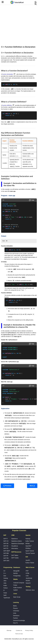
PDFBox (28, 548)
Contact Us (19, 631)
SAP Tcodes (15, 558)
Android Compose (19, 583)
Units (15, 613)
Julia (5, 583)
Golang (6, 578)
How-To (15, 623)
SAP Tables (15, 555)
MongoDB (16, 571)
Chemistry (16, 611)
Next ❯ (32, 486)
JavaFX (28, 560)
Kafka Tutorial (30, 541)
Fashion (16, 618)
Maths (15, 606)
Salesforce (14, 539)
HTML (28, 573)
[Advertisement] (19, 25)
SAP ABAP (7, 551)
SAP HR (6, 544)
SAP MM (6, 553)
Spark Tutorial (30, 551)
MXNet (28, 544)
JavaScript (29, 578)
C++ (5, 573)
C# (4, 571)
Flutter (15, 585)
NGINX (28, 581)
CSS (27, 576)
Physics (15, 608)
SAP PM (6, 558)
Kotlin (5, 586)
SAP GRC (6, 561)
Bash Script (17, 597)
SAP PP (6, 556)
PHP (27, 571)
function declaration (8, 74)
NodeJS (28, 583)
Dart (5, 576)
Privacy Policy (29, 631)
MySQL (16, 573)
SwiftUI (16, 590)
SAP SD (6, 546)
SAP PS (6, 548)
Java (5, 581)
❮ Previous (7, 486)
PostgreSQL (17, 576)
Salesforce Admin (17, 541)
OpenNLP (28, 546)
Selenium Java (30, 590)
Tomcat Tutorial (30, 553)
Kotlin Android (18, 588)
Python (6, 588)
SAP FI (5, 539)
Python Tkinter (30, 563)
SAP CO (6, 541)
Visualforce (15, 546)
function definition (7, 105)
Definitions (16, 616)
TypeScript (7, 598)
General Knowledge (19, 621)
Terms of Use (19, 634)
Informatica (15, 548)
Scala (5, 593)
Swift (5, 595)
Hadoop (28, 539)
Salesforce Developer (18, 544)
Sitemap (9, 631)
